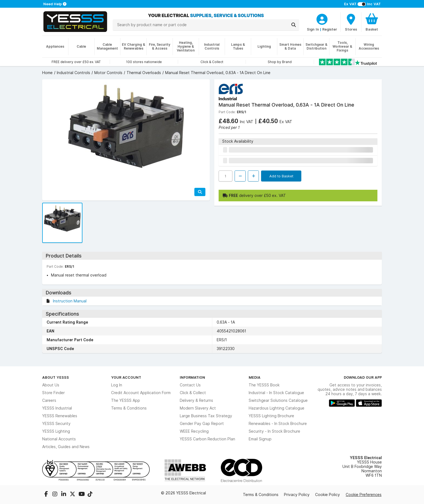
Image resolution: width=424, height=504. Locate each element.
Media (255, 377)
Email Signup (260, 439)
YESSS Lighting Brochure (271, 416)
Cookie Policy (328, 495)
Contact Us (190, 385)
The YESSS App (126, 400)
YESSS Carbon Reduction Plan (207, 439)
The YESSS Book (264, 385)
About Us (51, 385)
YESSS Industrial (57, 408)
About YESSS (56, 377)
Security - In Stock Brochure (274, 431)
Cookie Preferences (364, 495)
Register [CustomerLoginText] (330, 29)
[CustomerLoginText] (322, 18)
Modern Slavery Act (198, 408)
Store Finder (53, 393)
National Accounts (59, 439)
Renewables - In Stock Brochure (278, 424)
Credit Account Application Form (141, 393)
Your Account (126, 377)
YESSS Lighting (56, 431)
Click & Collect (193, 393)
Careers (49, 400)
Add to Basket (281, 176)
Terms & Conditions (129, 408)
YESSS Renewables (60, 416)
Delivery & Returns (196, 400)
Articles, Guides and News (66, 447)
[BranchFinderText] (351, 22)
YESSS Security (56, 424)
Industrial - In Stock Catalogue (276, 393)
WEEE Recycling (194, 431)
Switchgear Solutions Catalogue (278, 400)
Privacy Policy (297, 495)
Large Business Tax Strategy (206, 416)
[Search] (294, 25)
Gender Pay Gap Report (202, 424)
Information (192, 377)
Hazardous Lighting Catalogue (277, 408)
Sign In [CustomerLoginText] (313, 29)
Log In (117, 385)
